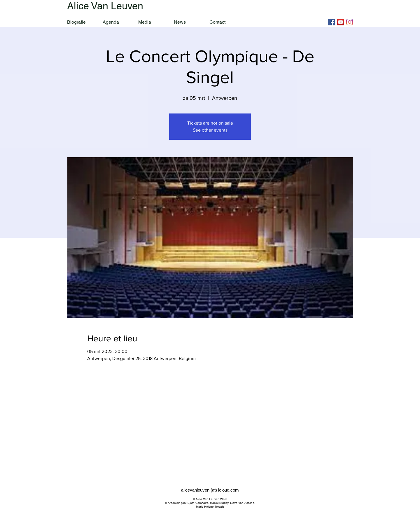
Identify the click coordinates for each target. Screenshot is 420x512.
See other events (210, 130)
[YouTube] (341, 22)
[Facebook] (331, 22)
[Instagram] (350, 22)
